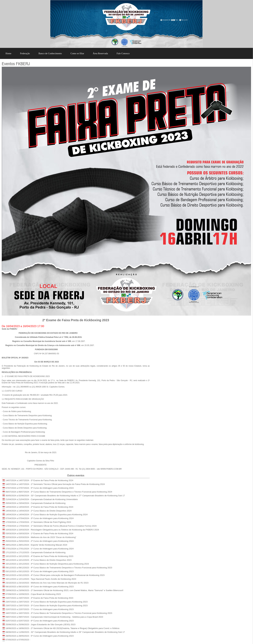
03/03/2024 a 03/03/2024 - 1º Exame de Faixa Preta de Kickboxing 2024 (39, 533)
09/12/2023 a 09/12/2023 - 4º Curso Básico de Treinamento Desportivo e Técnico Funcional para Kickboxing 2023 (59, 568)
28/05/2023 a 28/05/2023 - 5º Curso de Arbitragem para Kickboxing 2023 (40, 636)
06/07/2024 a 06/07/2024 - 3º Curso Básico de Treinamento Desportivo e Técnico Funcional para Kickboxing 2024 (59, 492)
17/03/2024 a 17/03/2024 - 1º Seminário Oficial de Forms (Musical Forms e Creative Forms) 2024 (51, 526)
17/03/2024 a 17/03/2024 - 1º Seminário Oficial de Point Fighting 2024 (38, 522)
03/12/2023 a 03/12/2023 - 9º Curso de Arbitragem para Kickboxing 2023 (40, 571)
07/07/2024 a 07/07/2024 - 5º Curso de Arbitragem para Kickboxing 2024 (40, 488)
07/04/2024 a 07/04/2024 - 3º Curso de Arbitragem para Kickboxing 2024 (40, 518)
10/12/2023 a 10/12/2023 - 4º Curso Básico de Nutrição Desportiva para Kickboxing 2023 (47, 564)
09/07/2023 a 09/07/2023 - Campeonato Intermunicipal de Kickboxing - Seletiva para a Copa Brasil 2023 (54, 617)
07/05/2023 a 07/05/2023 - (18, 640)
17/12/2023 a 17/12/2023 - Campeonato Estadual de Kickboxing (36, 552)
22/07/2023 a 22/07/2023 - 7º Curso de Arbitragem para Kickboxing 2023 (40, 609)
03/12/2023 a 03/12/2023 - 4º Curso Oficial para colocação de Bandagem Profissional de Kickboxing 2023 (55, 575)
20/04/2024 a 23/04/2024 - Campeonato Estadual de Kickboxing (36, 503)
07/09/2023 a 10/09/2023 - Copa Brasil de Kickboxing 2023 (33, 594)
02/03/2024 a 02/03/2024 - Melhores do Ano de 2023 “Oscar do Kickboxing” (41, 537)
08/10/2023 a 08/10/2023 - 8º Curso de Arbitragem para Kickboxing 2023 (40, 587)
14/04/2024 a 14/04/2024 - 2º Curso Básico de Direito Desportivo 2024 (39, 511)
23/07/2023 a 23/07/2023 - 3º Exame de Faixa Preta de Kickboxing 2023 (39, 598)
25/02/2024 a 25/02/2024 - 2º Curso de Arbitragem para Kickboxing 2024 (40, 541)
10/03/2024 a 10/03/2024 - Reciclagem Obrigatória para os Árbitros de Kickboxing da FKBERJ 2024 (52, 530)
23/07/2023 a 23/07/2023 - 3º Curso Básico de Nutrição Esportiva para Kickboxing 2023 (47, 602)
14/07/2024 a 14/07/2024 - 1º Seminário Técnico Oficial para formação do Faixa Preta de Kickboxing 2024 (55, 484)
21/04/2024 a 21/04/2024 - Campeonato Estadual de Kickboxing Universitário (42, 499)
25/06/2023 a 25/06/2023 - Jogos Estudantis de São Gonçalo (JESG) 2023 (41, 624)
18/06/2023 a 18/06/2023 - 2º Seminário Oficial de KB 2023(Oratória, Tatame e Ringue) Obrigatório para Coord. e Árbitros (62, 628)
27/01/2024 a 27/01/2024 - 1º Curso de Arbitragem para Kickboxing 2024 (40, 549)
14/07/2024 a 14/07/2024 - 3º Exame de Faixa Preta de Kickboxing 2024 (39, 480)
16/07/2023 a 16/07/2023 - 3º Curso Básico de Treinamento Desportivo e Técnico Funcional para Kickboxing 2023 (59, 613)
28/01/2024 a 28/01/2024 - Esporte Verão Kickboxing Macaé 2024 (36, 545)
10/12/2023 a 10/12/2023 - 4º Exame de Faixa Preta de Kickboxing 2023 (39, 556)
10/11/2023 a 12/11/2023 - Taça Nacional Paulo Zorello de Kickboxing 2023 (41, 579)
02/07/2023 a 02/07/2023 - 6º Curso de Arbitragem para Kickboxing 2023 (40, 621)
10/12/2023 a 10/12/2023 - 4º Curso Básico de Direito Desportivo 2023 (39, 560)
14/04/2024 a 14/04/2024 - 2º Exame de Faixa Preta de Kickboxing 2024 (39, 507)
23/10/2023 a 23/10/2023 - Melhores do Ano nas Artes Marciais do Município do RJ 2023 (47, 583)
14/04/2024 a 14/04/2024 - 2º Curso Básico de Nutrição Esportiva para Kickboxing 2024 (47, 515)
